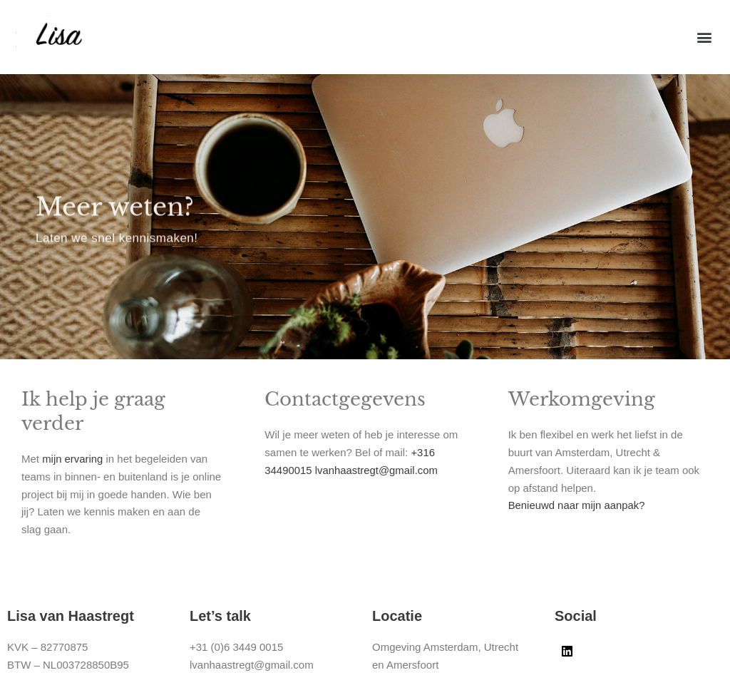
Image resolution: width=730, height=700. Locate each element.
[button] (704, 37)
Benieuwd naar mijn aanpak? (579, 505)
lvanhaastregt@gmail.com (379, 470)
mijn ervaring (73, 459)
